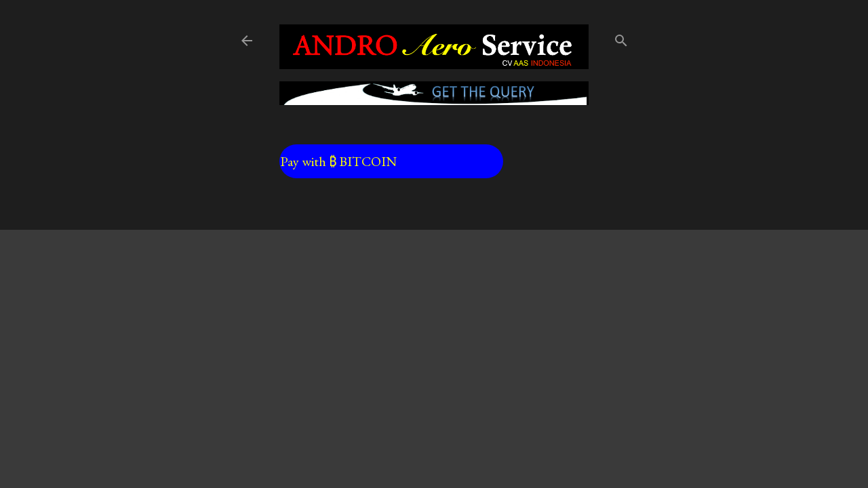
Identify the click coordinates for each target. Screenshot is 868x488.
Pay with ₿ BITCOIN (361, 161)
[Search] (621, 38)
